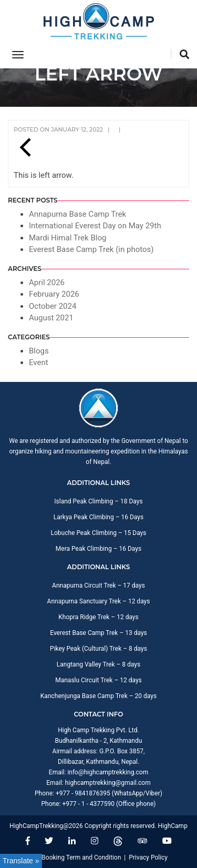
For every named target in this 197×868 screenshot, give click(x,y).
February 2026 (54, 294)
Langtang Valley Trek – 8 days (98, 664)
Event (39, 362)
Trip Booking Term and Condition (75, 857)
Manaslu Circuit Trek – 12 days (98, 680)
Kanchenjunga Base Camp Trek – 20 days (98, 696)
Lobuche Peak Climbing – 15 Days (98, 533)
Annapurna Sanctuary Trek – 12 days (99, 601)
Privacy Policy (148, 857)
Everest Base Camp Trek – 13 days (98, 633)
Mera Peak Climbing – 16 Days (98, 549)
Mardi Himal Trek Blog (68, 238)
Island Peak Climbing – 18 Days (98, 501)
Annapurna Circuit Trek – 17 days (98, 586)
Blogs (39, 351)
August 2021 (51, 318)
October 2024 (53, 306)
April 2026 (47, 282)
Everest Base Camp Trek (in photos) (91, 249)
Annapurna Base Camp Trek (77, 214)
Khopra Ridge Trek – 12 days (98, 617)
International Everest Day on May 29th (95, 226)
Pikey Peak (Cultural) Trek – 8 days (98, 649)
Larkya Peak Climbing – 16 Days (98, 517)
